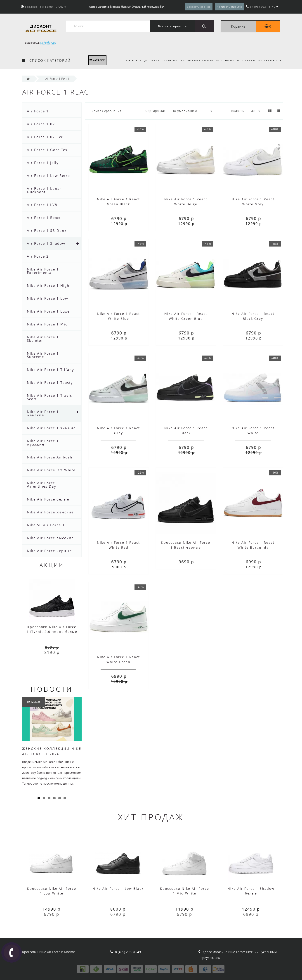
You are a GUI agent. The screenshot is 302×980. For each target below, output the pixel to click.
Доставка (148, 60)
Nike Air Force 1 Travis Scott (50, 397)
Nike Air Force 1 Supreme (43, 355)
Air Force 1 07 (41, 124)
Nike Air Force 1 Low (48, 298)
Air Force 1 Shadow (46, 243)
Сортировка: (155, 111)
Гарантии (166, 60)
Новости (231, 60)
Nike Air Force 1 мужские (43, 443)
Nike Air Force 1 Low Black (118, 889)
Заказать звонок (199, 7)
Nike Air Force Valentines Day (42, 485)
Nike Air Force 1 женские (43, 413)
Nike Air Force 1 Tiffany (51, 370)
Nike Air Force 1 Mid (47, 324)
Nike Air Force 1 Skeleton (43, 339)
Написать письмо (229, 7)
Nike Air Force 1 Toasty (50, 382)
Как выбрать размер (194, 60)
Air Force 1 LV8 (42, 205)
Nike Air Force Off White (51, 470)
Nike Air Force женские (50, 512)
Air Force (129, 60)
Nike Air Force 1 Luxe (48, 311)
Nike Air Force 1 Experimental (43, 271)
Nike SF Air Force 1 (46, 525)
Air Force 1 (38, 111)
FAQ (217, 60)
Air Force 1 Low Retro (48, 176)
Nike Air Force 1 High (48, 285)
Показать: (237, 111)
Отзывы (248, 60)
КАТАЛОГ (97, 60)
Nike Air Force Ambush (50, 457)
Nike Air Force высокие (50, 538)
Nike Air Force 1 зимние (51, 428)
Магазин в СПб (270, 60)
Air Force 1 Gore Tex (47, 150)
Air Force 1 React (44, 218)
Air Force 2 (38, 256)
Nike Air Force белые (48, 499)
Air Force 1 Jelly (43, 163)
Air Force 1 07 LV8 (45, 137)
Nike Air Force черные (49, 551)
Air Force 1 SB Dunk (47, 230)
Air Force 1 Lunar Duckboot (44, 190)
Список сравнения (107, 111)
